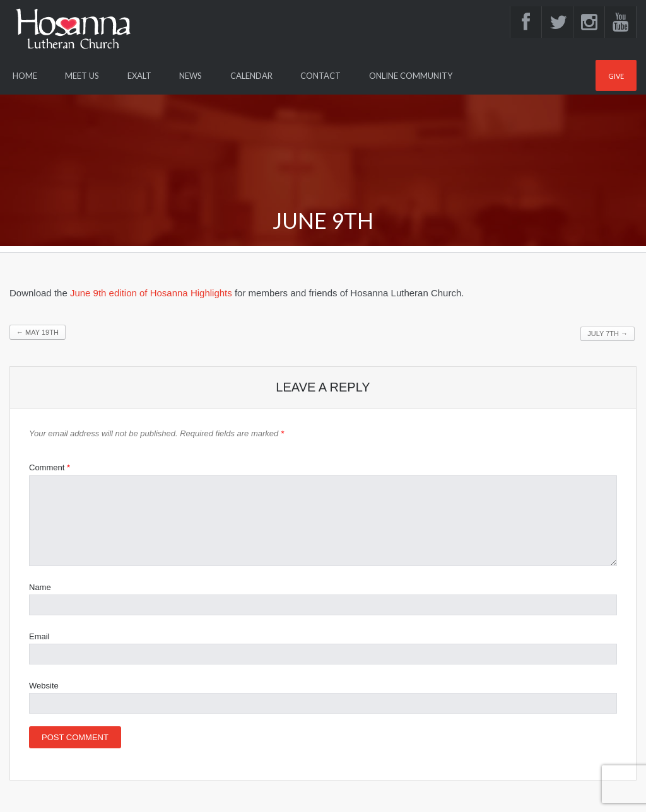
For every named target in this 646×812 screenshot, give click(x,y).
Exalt (139, 76)
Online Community (411, 76)
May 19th (38, 332)
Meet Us (82, 76)
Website (44, 686)
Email (39, 636)
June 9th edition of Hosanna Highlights (151, 293)
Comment (50, 467)
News (191, 76)
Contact (320, 76)
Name (40, 587)
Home (25, 76)
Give (616, 76)
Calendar (251, 76)
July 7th (608, 333)
